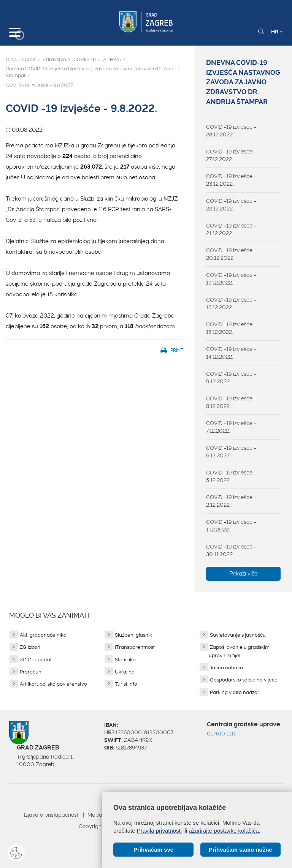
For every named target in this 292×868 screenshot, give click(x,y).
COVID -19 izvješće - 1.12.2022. (231, 526)
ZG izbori (30, 647)
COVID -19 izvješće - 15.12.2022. (231, 328)
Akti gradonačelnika (43, 635)
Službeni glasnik (133, 635)
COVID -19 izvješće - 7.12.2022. (231, 427)
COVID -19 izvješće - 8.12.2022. (231, 402)
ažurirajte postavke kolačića (224, 831)
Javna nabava (226, 668)
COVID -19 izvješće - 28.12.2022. (231, 131)
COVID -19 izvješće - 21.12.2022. (231, 229)
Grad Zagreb (21, 59)
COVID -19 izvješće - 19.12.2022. (231, 279)
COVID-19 (85, 59)
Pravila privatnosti (159, 831)
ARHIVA (112, 59)
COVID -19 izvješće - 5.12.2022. (231, 476)
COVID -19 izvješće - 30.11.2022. (231, 550)
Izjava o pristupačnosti (52, 815)
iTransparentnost (135, 647)
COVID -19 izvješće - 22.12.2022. (231, 205)
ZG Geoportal (36, 660)
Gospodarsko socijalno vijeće (244, 680)
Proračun (31, 672)
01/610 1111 (221, 734)
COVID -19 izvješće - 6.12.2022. (231, 452)
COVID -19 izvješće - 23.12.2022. (231, 180)
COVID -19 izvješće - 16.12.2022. (231, 304)
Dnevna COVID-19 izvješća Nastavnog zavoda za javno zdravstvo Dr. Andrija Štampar (93, 72)
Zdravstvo (55, 59)
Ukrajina (125, 672)
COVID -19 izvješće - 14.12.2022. (231, 353)
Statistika (125, 660)
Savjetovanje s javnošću (238, 635)
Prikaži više (244, 574)
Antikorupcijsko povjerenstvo (53, 684)
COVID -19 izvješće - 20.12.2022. (231, 254)
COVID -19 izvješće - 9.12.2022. (231, 378)
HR (277, 32)
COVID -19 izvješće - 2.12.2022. (231, 501)
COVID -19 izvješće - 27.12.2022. (231, 155)
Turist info (126, 684)
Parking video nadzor (235, 692)
